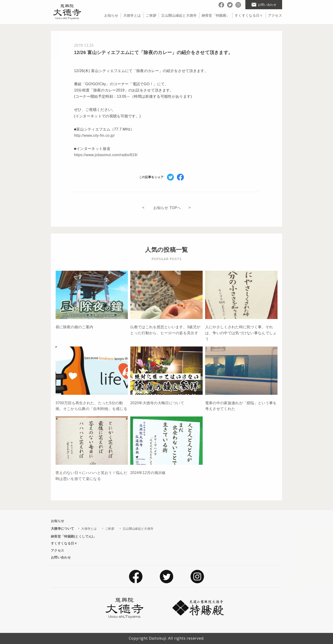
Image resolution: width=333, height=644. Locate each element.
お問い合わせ (61, 557)
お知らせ (111, 15)
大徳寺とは (132, 15)
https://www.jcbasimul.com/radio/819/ (106, 155)
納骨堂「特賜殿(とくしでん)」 (74, 536)
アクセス (275, 15)
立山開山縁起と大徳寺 (179, 15)
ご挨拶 (151, 15)
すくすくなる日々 (249, 15)
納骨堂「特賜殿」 (216, 15)
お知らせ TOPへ (167, 208)
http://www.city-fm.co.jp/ (94, 135)
